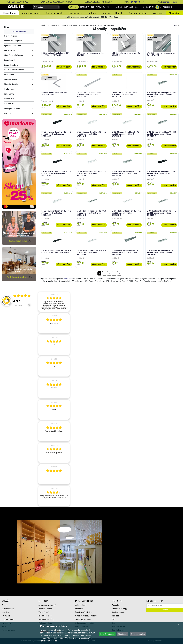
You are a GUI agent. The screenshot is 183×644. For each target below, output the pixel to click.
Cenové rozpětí (11, 36)
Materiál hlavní (10, 79)
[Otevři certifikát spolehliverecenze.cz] (22, 296)
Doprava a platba (45, 609)
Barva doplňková (11, 65)
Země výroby (10, 50)
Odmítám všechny (138, 634)
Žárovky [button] (106, 13)
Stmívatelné (9, 75)
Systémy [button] (92, 13)
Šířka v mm (9, 94)
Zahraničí (115, 605)
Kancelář (63, 25)
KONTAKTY (150, 7)
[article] (54, 302)
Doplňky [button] (119, 13)
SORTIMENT (85, 7)
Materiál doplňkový (12, 84)
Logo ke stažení (8, 619)
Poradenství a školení (84, 612)
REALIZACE (118, 7)
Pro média (6, 616)
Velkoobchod (80, 605)
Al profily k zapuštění (106, 25)
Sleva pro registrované (47, 605)
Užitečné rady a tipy (119, 609)
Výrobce (8, 113)
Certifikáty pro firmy (83, 619)
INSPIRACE (128, 7)
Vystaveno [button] (158, 13)
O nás (4, 605)
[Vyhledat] (58, 7)
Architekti (79, 609)
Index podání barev (12, 108)
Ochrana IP (9, 104)
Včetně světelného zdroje (15, 55)
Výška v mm (9, 89)
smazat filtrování (19, 32)
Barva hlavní (9, 60)
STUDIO (73, 7)
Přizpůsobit (123, 634)
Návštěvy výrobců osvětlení (86, 616)
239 (18, 305)
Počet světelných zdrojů (14, 70)
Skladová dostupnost (13, 41)
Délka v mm (9, 99)
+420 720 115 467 (136, 2)
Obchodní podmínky (46, 619)
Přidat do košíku (64, 67)
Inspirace (115, 616)
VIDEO (109, 7)
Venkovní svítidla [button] (55, 13)
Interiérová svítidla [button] (31, 13)
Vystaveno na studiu (13, 46)
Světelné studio (8, 609)
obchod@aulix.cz (170, 2)
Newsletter (6, 612)
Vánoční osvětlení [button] (138, 13)
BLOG (142, 7)
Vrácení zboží (44, 612)
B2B (93, 7)
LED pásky (73, 25)
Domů (42, 25)
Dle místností (52, 25)
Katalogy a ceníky (119, 612)
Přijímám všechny (107, 634)
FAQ (136, 7)
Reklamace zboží (45, 616)
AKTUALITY (101, 7)
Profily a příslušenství (87, 25)
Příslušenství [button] (75, 13)
